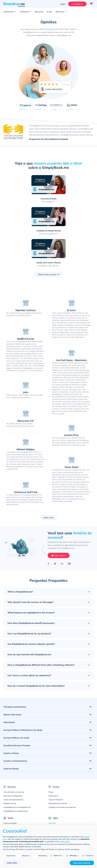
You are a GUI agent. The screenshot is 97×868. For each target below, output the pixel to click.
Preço (50, 12)
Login (62, 4)
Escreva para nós (55, 814)
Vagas (51, 807)
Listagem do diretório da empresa (62, 776)
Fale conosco (60, 524)
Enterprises (10, 12)
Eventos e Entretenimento (15, 729)
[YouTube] (69, 532)
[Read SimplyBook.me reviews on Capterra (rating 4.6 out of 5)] (25, 107)
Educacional (9, 691)
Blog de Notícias (55, 811)
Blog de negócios (10, 807)
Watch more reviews (47, 243)
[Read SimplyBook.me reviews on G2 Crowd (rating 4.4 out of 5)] (72, 107)
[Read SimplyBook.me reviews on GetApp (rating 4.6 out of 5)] (40, 107)
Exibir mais (49, 486)
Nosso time (53, 799)
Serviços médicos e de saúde (16, 706)
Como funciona (10, 795)
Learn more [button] (12, 863)
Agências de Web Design (58, 822)
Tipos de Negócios (56, 768)
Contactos (52, 803)
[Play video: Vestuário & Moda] (27, 185)
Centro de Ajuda (10, 792)
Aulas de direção (11, 737)
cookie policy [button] (65, 841)
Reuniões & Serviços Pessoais (17, 714)
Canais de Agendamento (13, 768)
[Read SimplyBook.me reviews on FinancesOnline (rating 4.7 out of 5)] (56, 107)
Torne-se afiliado (55, 818)
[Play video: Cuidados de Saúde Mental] (70, 185)
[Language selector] (91, 4)
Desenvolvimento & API (58, 772)
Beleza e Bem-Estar (12, 683)
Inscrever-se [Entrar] (77, 4)
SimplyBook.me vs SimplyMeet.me (17, 776)
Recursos (39, 12)
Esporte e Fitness (11, 722)
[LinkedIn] (62, 532)
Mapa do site (9, 811)
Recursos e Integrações (13, 764)
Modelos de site (10, 772)
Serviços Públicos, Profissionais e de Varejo (23, 698)
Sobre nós (53, 795)
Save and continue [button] (82, 863)
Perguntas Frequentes (12, 799)
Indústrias (26, 12)
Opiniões (52, 792)
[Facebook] (48, 532)
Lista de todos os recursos (14, 760)
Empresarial (53, 764)
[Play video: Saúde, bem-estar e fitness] (49, 217)
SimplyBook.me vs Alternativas (16, 779)
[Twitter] (55, 532)
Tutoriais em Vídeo (11, 803)
